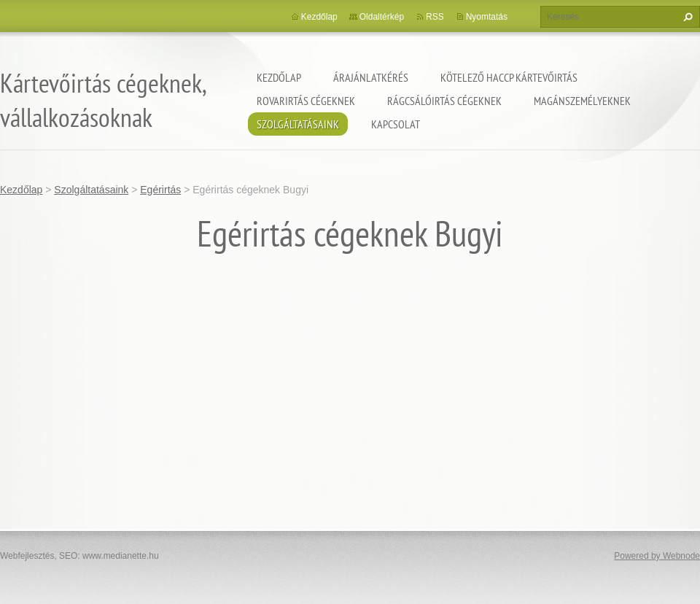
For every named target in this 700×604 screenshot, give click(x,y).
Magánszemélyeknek (582, 101)
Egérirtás (160, 190)
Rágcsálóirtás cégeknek (444, 101)
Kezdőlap (279, 77)
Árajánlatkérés (371, 77)
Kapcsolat (396, 124)
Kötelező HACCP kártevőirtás (509, 77)
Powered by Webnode (657, 556)
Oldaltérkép (382, 17)
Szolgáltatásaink (298, 124)
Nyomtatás (487, 17)
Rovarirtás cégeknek (306, 101)
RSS (435, 17)
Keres (686, 17)
